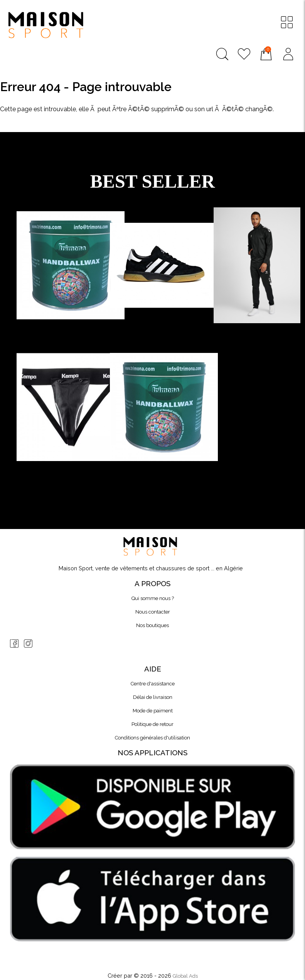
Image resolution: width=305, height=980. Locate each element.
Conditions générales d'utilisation (152, 738)
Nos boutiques (152, 625)
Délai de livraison (153, 697)
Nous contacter (153, 612)
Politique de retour (152, 724)
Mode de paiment (153, 711)
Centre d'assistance (153, 684)
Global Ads (185, 976)
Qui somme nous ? (153, 598)
